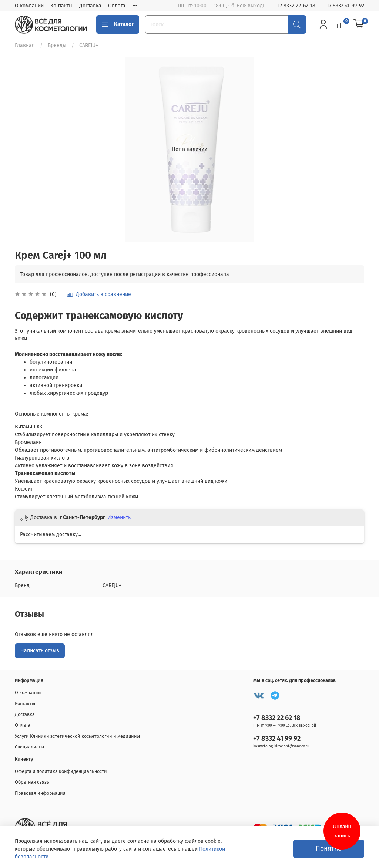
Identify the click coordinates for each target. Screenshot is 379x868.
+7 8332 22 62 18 (277, 718)
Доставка (90, 6)
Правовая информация (40, 793)
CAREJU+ (89, 45)
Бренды (57, 45)
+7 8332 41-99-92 (346, 6)
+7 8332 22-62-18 (296, 6)
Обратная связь (32, 782)
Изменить (119, 517)
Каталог (118, 24)
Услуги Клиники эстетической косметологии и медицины (77, 736)
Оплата (117, 6)
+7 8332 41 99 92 (277, 739)
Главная (25, 45)
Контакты (61, 6)
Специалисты (29, 747)
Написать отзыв (40, 651)
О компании (29, 6)
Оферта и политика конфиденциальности (61, 771)
